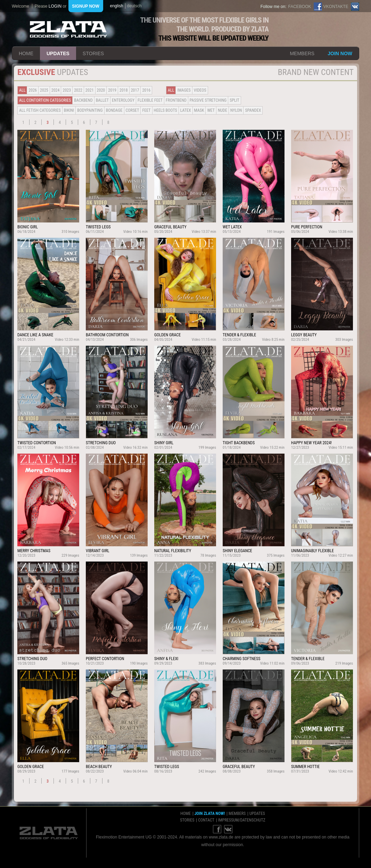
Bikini (69, 110)
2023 (67, 90)
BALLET (102, 100)
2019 (112, 90)
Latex (186, 110)
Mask (199, 110)
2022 (78, 90)
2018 (124, 90)
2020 (101, 90)
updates (58, 53)
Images (184, 90)
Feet (146, 110)
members (302, 53)
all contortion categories (45, 100)
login (55, 6)
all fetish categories (40, 110)
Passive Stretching (208, 100)
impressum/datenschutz (242, 820)
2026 (33, 90)
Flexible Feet (150, 100)
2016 (146, 90)
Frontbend (176, 100)
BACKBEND (83, 100)
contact (206, 820)
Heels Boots (166, 110)
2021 (90, 90)
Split (234, 100)
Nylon (236, 110)
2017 (135, 90)
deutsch (134, 6)
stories (93, 53)
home (26, 53)
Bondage (114, 110)
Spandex (253, 110)
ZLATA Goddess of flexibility (68, 29)
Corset (133, 110)
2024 (56, 90)
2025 (44, 90)
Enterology (123, 100)
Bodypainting (90, 110)
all (22, 90)
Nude (222, 110)
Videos (200, 90)
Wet (211, 110)
